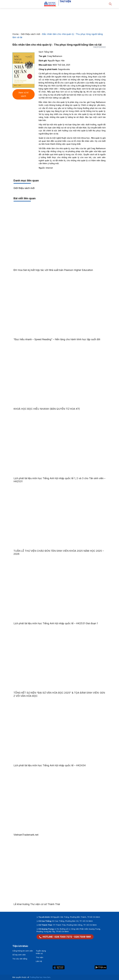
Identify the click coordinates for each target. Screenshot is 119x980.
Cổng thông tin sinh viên (23, 951)
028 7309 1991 (83, 937)
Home (16, 34)
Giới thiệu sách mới (30, 34)
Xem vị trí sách (23, 94)
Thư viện (40, 957)
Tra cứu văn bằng (20, 959)
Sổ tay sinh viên (19, 955)
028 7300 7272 (63, 937)
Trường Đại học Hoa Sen (40, 977)
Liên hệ (39, 961)
